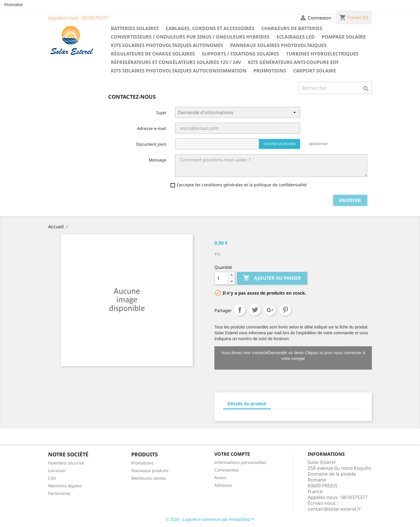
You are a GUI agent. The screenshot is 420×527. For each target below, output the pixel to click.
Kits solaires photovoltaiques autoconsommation (179, 71)
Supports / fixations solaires (240, 54)
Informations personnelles (240, 462)
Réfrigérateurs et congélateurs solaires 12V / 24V (176, 62)
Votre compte (232, 454)
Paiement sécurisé (66, 463)
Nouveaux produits (150, 471)
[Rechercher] (335, 88)
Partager (240, 310)
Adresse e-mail (152, 128)
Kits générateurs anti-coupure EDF (293, 62)
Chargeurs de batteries (292, 28)
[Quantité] (221, 278)
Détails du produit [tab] (247, 403)
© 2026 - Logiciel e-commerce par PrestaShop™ (210, 519)
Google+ (270, 310)
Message (157, 160)
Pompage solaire (344, 37)
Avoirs (220, 478)
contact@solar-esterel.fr (334, 509)
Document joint (151, 144)
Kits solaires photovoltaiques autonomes (167, 45)
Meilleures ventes (149, 478)
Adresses (223, 485)
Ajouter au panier (272, 278)
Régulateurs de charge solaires (153, 54)
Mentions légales (65, 486)
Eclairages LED (296, 37)
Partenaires (59, 493)
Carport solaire (315, 71)
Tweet (255, 310)
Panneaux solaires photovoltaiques (278, 45)
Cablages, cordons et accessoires (210, 28)
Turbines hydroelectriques (322, 54)
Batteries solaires (135, 28)
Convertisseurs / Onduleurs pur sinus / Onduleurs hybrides (190, 37)
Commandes (227, 470)
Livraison (57, 471)
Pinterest (285, 310)
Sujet (161, 113)
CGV (52, 478)
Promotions (270, 71)
